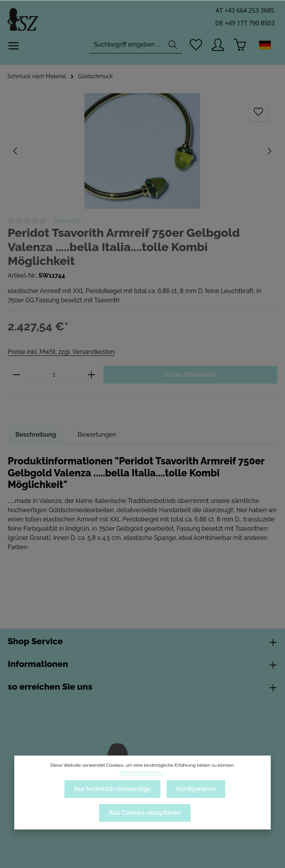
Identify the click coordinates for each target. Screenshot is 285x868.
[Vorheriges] (16, 151)
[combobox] (126, 47)
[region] (142, 151)
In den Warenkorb (190, 361)
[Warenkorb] (240, 47)
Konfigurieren (196, 789)
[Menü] (14, 49)
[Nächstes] (269, 151)
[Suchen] (172, 47)
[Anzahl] (54, 361)
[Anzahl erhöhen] (91, 361)
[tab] (36, 421)
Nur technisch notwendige (112, 789)
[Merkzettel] (195, 47)
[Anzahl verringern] (17, 361)
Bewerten (67, 221)
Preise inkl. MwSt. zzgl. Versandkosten (61, 338)
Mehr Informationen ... (232, 772)
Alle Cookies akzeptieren (145, 813)
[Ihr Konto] (218, 47)
